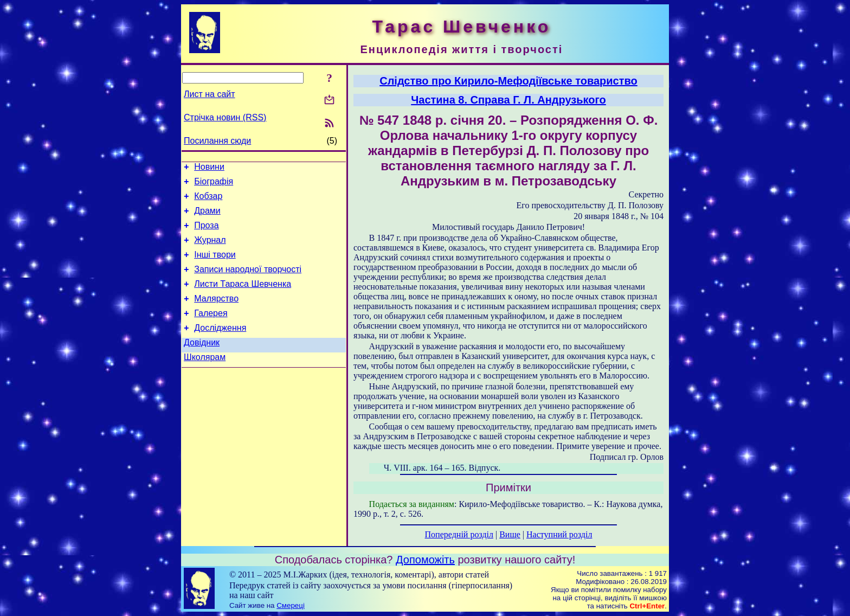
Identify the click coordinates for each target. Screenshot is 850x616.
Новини (209, 168)
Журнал (210, 250)
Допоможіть (425, 560)
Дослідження (220, 347)
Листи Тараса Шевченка (243, 299)
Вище (510, 534)
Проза (206, 233)
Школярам (205, 380)
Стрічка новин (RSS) (225, 117)
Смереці (291, 605)
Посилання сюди (217, 141)
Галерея (211, 331)
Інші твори (215, 266)
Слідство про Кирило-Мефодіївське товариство (508, 81)
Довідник (202, 364)
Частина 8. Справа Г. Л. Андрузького (508, 100)
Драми (207, 217)
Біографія (214, 185)
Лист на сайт (210, 94)
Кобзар (208, 201)
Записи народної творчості (248, 282)
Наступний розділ (559, 534)
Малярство (216, 315)
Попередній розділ (459, 534)
